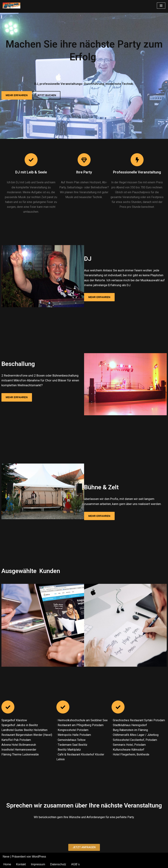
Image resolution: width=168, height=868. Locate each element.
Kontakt (21, 864)
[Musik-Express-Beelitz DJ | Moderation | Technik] (12, 5)
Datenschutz (58, 864)
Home (7, 864)
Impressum (38, 864)
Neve (6, 857)
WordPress (39, 857)
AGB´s (75, 864)
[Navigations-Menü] (161, 6)
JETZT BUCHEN (47, 95)
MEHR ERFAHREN (17, 95)
